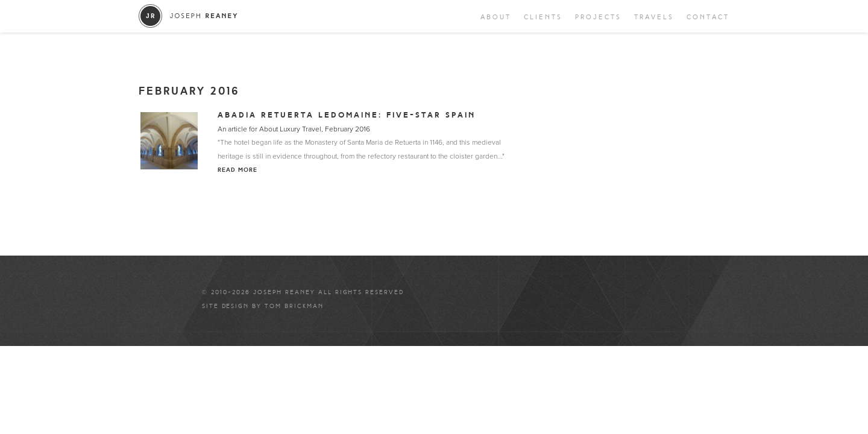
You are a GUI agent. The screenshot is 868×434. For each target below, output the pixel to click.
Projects (598, 17)
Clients (543, 17)
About (496, 17)
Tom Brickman (294, 306)
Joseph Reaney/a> (188, 16)
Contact (708, 17)
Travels (654, 17)
